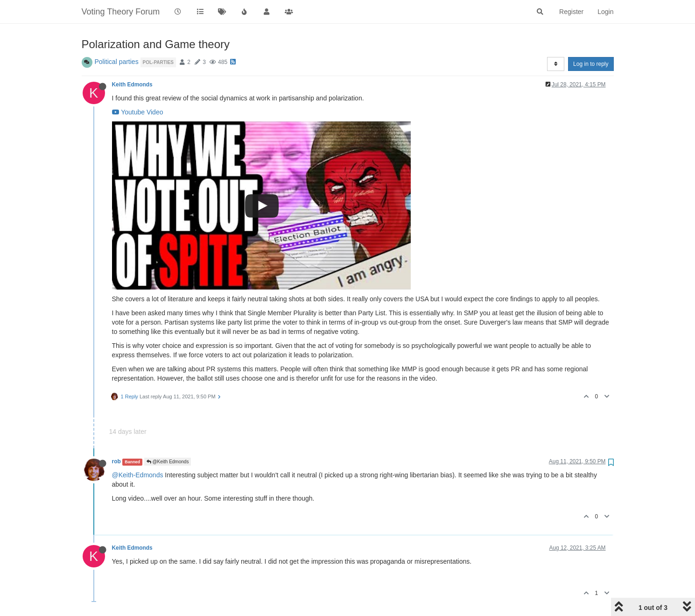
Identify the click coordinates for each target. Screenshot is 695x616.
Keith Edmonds (132, 85)
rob (116, 461)
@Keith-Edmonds (138, 475)
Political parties (117, 62)
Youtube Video (138, 112)
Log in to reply (591, 64)
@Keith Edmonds (168, 462)
